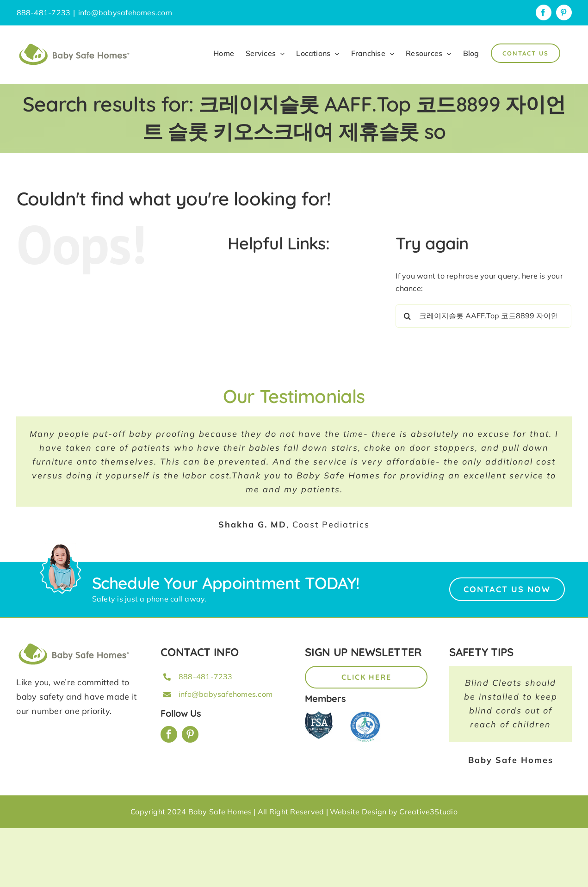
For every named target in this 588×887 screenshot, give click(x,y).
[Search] (407, 316)
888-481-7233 (206, 676)
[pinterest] (190, 734)
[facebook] (169, 734)
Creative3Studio (428, 812)
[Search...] (483, 316)
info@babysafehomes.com (125, 12)
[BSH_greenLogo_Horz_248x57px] (74, 645)
